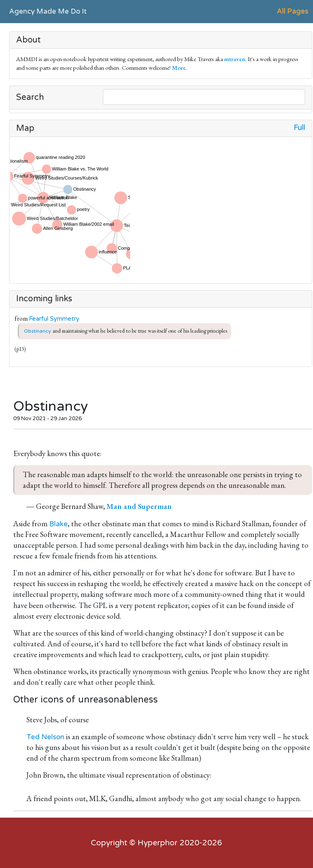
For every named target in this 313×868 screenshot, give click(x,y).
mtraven (235, 59)
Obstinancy (38, 331)
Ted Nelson (45, 737)
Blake (58, 524)
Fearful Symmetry (54, 319)
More (179, 67)
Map (25, 128)
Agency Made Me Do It (48, 11)
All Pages (292, 11)
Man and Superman (139, 506)
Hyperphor (158, 843)
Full (299, 128)
